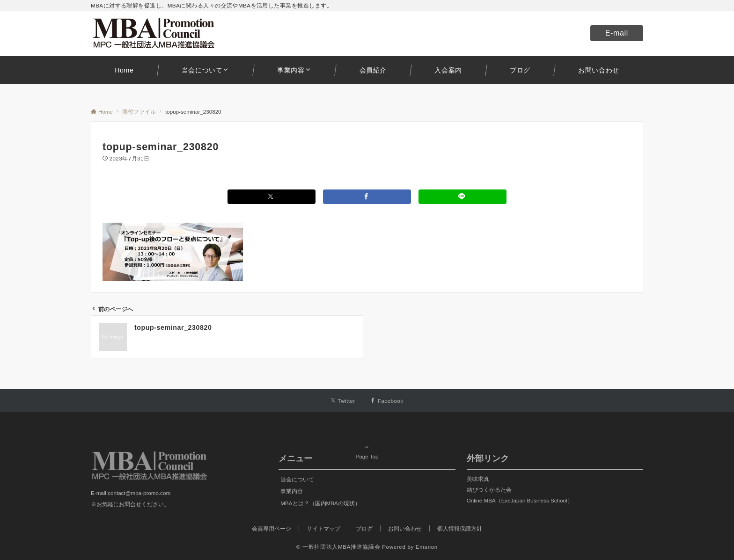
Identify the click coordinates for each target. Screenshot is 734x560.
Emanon (427, 547)
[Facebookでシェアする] (367, 197)
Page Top (367, 444)
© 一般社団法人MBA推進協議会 (338, 547)
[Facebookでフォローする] (387, 401)
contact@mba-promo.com (139, 493)
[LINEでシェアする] (462, 197)
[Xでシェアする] (272, 197)
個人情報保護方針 (460, 528)
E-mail (617, 33)
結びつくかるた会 (489, 490)
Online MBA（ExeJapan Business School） (520, 500)
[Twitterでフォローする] (343, 401)
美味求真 (478, 479)
